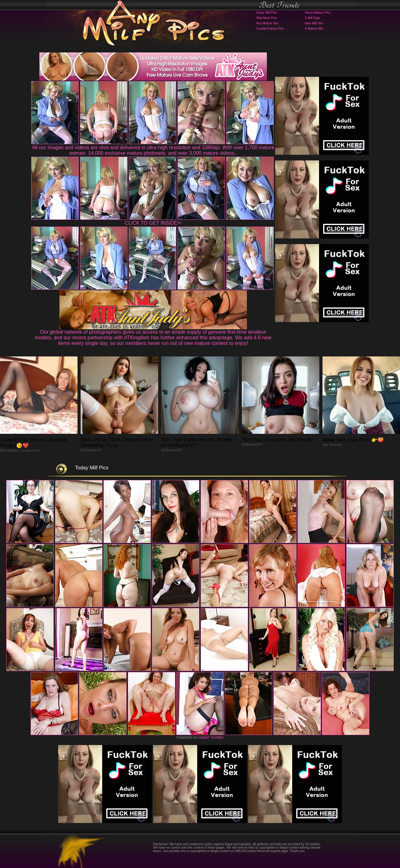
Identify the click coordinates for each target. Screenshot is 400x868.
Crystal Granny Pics (270, 29)
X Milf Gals (312, 18)
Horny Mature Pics (317, 13)
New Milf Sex (314, 23)
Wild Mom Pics (267, 18)
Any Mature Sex (267, 23)
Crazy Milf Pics (267, 13)
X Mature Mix (314, 29)
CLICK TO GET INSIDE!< (153, 223)
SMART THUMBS (211, 738)
